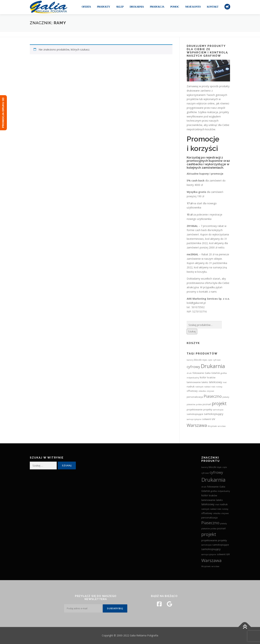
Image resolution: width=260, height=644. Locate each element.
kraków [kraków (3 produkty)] (211, 377)
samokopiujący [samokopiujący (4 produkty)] (214, 414)
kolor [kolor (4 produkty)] (203, 377)
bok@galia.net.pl (196, 303)
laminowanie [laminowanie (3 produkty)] (194, 382)
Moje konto (193, 7)
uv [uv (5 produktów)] (213, 419)
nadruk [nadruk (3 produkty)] (191, 387)
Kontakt (213, 7)
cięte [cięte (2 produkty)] (210, 360)
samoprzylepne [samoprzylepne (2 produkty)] (194, 419)
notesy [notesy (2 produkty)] (219, 387)
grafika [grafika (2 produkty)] (224, 373)
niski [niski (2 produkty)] (213, 387)
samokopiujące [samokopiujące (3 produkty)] (195, 414)
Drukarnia (137, 7)
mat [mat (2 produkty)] (225, 382)
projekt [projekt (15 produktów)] (219, 403)
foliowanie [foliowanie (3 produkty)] (198, 373)
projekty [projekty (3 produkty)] (208, 409)
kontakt (204, 292)
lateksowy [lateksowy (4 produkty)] (215, 382)
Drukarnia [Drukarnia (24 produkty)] (213, 366)
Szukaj (192, 331)
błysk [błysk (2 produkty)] (205, 360)
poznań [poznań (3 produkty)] (207, 404)
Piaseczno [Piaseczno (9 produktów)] (213, 396)
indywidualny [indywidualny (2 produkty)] (193, 378)
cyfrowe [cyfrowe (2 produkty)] (217, 360)
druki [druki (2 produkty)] (189, 373)
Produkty (103, 7)
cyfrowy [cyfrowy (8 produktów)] (193, 367)
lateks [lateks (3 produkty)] (205, 382)
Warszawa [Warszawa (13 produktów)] (197, 425)
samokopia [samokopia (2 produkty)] (218, 410)
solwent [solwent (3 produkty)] (207, 419)
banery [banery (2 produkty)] (190, 360)
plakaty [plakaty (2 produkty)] (226, 397)
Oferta (86, 7)
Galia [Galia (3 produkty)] (208, 373)
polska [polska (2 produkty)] (199, 404)
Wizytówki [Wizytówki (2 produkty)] (212, 426)
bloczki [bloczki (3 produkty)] (198, 360)
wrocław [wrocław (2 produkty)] (222, 426)
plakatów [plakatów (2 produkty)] (191, 404)
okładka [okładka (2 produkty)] (202, 391)
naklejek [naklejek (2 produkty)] (199, 387)
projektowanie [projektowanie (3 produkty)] (195, 409)
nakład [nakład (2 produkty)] (207, 387)
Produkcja (157, 7)
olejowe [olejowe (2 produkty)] (210, 391)
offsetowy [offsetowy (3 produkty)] (192, 391)
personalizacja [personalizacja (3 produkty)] (195, 397)
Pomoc (175, 7)
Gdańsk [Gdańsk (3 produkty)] (216, 373)
